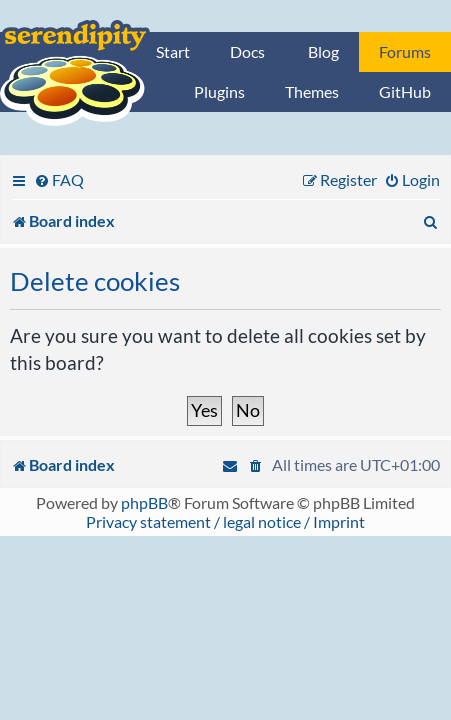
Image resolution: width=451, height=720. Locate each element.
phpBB (144, 502)
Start (173, 51)
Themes (312, 91)
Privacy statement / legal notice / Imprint (225, 521)
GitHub (405, 91)
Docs (247, 51)
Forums (405, 51)
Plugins (219, 91)
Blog (323, 51)
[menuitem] (59, 179)
